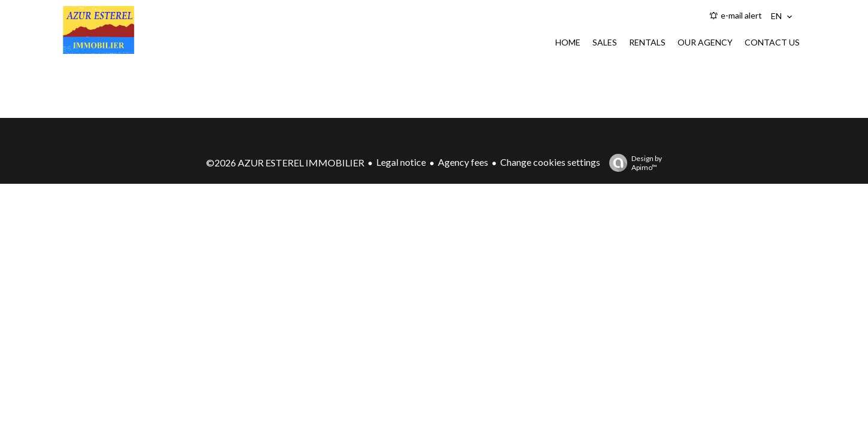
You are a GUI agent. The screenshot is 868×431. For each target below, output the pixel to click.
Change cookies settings (550, 162)
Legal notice (401, 162)
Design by (633, 163)
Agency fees (463, 162)
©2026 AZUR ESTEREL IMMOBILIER (285, 163)
